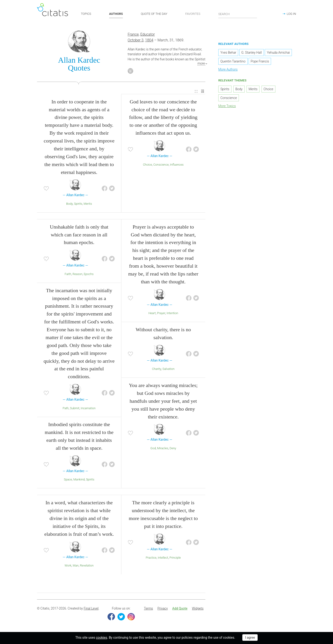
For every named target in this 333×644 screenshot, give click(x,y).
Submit (75, 409)
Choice (147, 165)
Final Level (91, 609)
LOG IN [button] (291, 14)
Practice (151, 558)
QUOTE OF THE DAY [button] (154, 14)
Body (69, 204)
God (153, 449)
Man (76, 566)
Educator (148, 35)
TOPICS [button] (86, 14)
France (133, 35)
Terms (148, 609)
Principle (175, 558)
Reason (78, 274)
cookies (102, 638)
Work (68, 566)
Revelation (87, 566)
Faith (68, 274)
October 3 (136, 41)
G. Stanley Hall (252, 53)
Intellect (163, 558)
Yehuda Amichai (278, 53)
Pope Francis (260, 62)
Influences (177, 165)
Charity (157, 370)
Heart (152, 314)
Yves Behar (228, 53)
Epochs (89, 274)
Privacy (163, 609)
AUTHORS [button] (116, 14)
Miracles (163, 449)
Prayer (161, 314)
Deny (173, 449)
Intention (172, 314)
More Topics (227, 106)
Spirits (78, 204)
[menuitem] (196, 92)
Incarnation (88, 409)
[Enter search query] (238, 14)
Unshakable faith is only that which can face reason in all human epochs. (79, 235)
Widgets (198, 609)
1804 (149, 41)
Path (66, 409)
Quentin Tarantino (233, 62)
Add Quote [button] (180, 609)
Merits (88, 204)
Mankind (79, 480)
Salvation (168, 370)
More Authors (228, 70)
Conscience (161, 165)
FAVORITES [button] (193, 14)
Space (68, 480)
